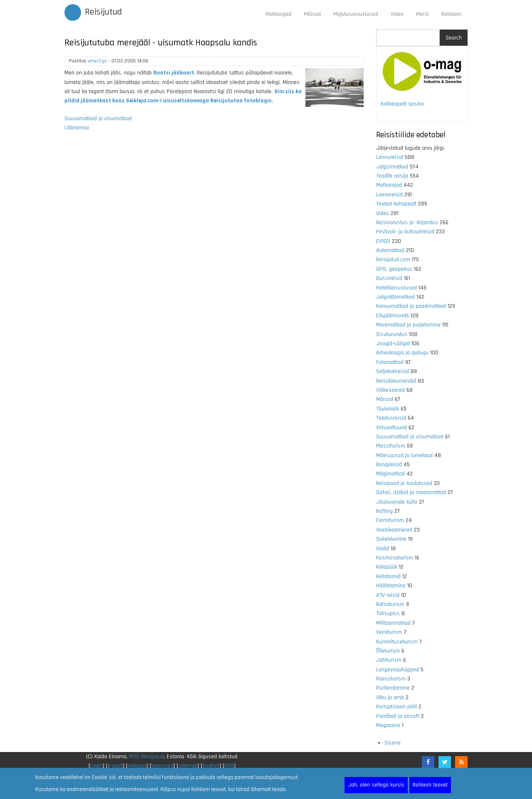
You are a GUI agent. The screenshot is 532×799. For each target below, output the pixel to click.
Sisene (393, 743)
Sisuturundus (392, 334)
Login (96, 766)
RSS (229, 766)
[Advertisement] (214, 248)
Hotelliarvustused (397, 288)
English (211, 766)
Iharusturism (391, 679)
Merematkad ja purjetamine (408, 325)
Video (397, 14)
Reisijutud (103, 12)
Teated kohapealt (396, 204)
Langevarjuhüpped (398, 670)
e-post (115, 766)
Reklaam (451, 14)
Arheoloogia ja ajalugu (402, 353)
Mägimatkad (390, 474)
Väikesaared (390, 390)
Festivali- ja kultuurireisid (405, 232)
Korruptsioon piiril (397, 707)
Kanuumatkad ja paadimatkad (411, 306)
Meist (422, 14)
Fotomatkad (390, 362)
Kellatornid (388, 576)
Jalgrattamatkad (395, 297)
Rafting (384, 511)
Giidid (383, 549)
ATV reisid (388, 595)
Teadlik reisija (392, 176)
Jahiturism (389, 660)
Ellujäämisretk (393, 316)
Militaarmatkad (393, 623)
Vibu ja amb (390, 698)
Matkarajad (278, 14)
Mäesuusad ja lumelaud (404, 455)
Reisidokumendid (396, 381)
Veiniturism (389, 632)
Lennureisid (390, 157)
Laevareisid (389, 195)
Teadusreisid (391, 418)
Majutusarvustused (356, 14)
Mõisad (312, 14)
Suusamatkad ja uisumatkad (98, 119)
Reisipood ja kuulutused (404, 483)
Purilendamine (393, 688)
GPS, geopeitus (394, 269)
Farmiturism (390, 520)
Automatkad (390, 250)
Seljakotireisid (393, 371)
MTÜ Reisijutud (147, 757)
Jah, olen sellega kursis (376, 785)
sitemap (188, 766)
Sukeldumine (391, 539)
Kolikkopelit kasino (402, 104)
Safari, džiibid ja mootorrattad (411, 492)
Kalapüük (387, 567)
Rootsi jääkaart (174, 73)
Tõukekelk (388, 409)
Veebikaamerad (394, 530)
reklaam (137, 766)
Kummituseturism (397, 642)
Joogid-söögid (393, 344)
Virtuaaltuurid (392, 428)
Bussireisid (389, 278)
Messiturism (391, 446)
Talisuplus (388, 613)
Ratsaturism (390, 604)
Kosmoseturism (395, 558)
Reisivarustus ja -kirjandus (407, 223)
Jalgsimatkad (392, 167)
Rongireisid (389, 465)
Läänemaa (77, 128)
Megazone (388, 725)
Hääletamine (391, 586)
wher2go (97, 61)
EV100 (383, 241)
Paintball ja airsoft (398, 716)
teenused (162, 766)
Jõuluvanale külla (397, 502)
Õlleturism (388, 651)
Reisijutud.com (393, 260)
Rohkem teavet (430, 785)
